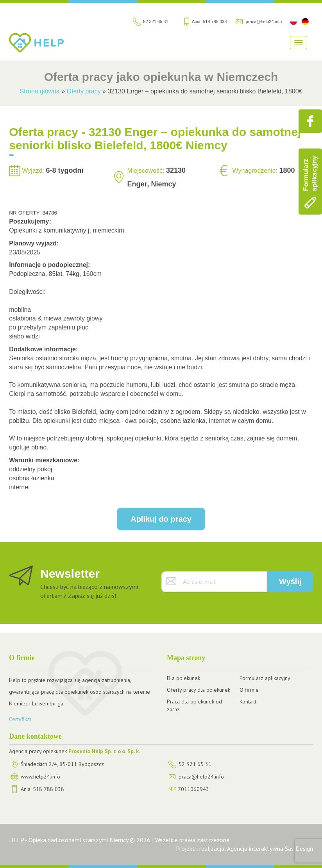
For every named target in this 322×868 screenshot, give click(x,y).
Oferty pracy (84, 91)
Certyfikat (20, 719)
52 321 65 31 (156, 21)
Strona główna (39, 91)
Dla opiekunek (183, 678)
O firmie (249, 690)
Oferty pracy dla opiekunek (199, 690)
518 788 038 (215, 21)
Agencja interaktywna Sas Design (270, 848)
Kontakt (248, 702)
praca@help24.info (264, 21)
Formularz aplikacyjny (265, 678)
